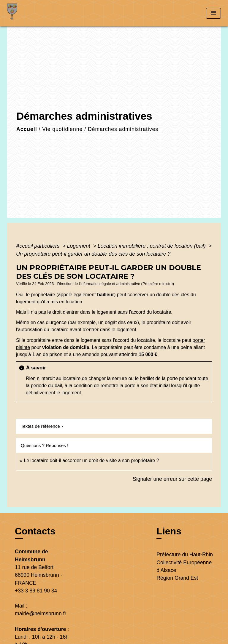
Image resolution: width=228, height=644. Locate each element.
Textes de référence (40, 426)
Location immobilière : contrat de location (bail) (152, 246)
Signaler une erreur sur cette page (172, 479)
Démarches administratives (123, 129)
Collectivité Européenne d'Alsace (184, 566)
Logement (79, 246)
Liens (169, 531)
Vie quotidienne (62, 129)
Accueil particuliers (39, 246)
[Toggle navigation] (213, 13)
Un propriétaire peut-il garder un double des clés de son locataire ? (93, 254)
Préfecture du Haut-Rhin (185, 555)
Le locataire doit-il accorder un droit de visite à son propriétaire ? (91, 460)
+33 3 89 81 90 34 (36, 591)
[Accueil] (29, 13)
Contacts (35, 531)
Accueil (27, 129)
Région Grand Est (177, 578)
